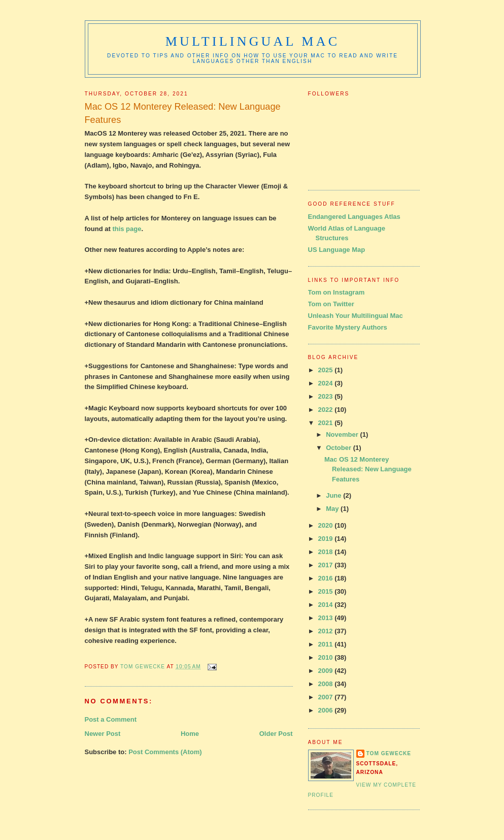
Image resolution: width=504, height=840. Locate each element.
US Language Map (337, 250)
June (334, 495)
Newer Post (103, 734)
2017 (327, 565)
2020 (327, 525)
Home (190, 734)
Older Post (276, 734)
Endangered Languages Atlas (354, 217)
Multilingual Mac (253, 41)
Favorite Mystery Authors (348, 327)
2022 (327, 410)
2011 (327, 644)
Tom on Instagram (337, 292)
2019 (327, 539)
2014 (327, 605)
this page (127, 229)
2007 (327, 697)
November (343, 434)
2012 (327, 631)
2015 (327, 591)
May (333, 509)
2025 (327, 370)
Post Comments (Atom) (165, 752)
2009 (327, 671)
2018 (327, 552)
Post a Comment (111, 719)
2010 (327, 657)
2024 (327, 383)
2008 (327, 684)
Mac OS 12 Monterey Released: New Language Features (368, 469)
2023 (327, 396)
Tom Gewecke (389, 753)
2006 (327, 710)
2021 (327, 423)
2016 (327, 578)
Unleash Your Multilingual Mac (356, 316)
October (339, 448)
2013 (327, 618)
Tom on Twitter (331, 304)
